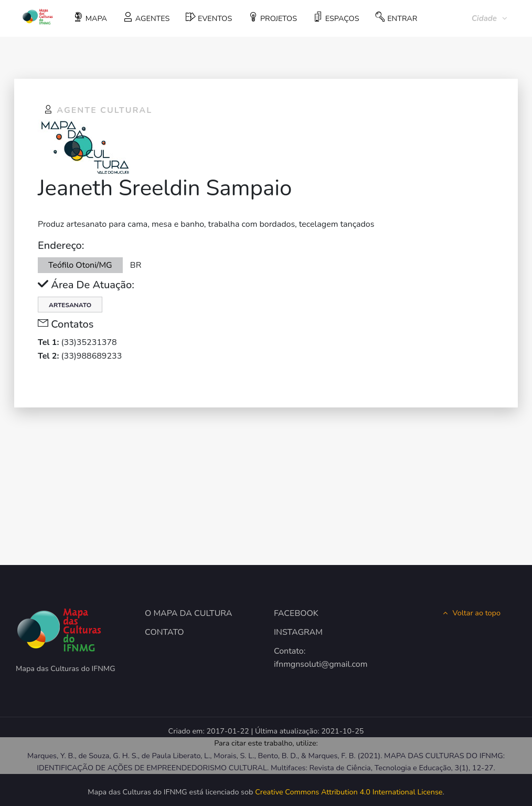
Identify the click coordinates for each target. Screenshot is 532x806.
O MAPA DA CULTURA (189, 613)
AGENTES (146, 18)
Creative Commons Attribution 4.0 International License (349, 792)
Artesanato (70, 305)
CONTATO (164, 632)
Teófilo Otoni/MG (80, 265)
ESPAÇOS (336, 18)
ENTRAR (396, 18)
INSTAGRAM (298, 632)
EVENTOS (209, 18)
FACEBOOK (296, 613)
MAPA (90, 18)
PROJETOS (273, 18)
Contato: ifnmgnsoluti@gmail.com (309, 658)
